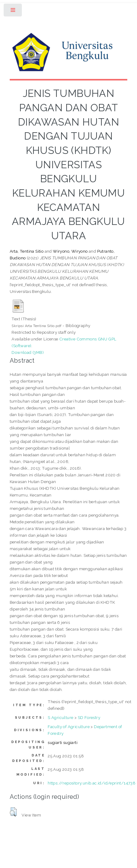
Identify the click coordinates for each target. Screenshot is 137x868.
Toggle (13, 11)
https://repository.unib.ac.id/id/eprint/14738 (92, 783)
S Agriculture (60, 717)
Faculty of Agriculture (69, 727)
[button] (13, 812)
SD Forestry (89, 717)
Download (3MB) (28, 352)
